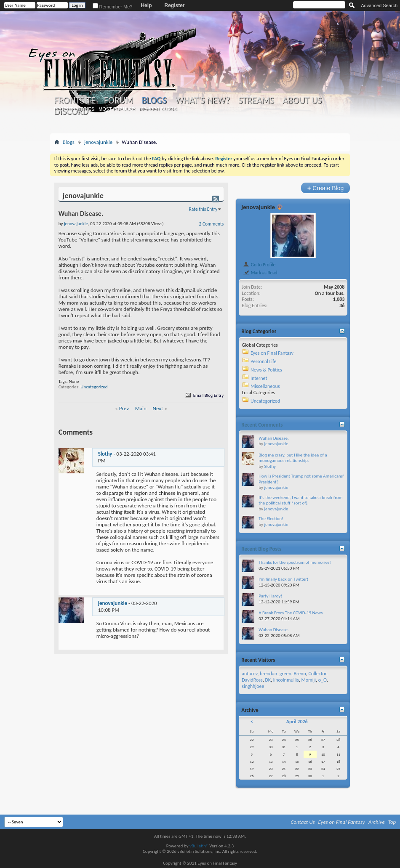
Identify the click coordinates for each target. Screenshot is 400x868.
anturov (249, 674)
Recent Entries (74, 109)
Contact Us (303, 822)
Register (174, 5)
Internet (259, 378)
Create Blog (326, 188)
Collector (317, 674)
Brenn (300, 674)
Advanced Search (379, 5)
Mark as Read (260, 273)
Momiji (308, 680)
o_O (323, 680)
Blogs (154, 100)
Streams (256, 101)
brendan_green (276, 674)
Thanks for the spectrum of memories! (295, 562)
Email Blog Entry (204, 395)
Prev (124, 408)
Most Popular (117, 109)
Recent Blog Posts (261, 549)
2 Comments (212, 224)
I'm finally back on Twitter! (283, 579)
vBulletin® (199, 846)
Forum (119, 101)
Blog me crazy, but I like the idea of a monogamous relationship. (293, 458)
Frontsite (75, 101)
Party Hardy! (270, 596)
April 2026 (297, 722)
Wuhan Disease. (273, 438)
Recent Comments (262, 425)
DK (268, 680)
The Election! (271, 519)
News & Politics (266, 370)
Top (392, 822)
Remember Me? (113, 7)
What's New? (203, 101)
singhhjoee (253, 686)
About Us (302, 101)
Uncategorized (94, 387)
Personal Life (264, 361)
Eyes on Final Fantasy (272, 353)
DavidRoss (252, 680)
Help (146, 5)
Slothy (105, 454)
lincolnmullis (286, 680)
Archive (377, 822)
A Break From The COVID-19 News (291, 613)
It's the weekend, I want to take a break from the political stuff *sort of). (300, 500)
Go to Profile (259, 265)
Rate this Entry (203, 209)
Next (158, 408)
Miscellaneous (265, 386)
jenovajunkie (98, 142)
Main (141, 408)
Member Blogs (158, 109)
